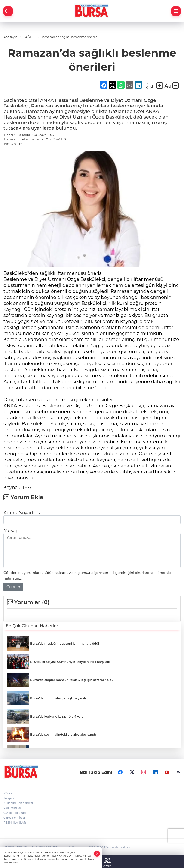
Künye (8, 794)
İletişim (9, 798)
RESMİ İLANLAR (15, 823)
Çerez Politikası (14, 818)
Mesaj (10, 530)
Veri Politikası (13, 808)
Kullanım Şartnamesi (18, 803)
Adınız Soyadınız (22, 513)
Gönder (13, 587)
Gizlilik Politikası (15, 813)
